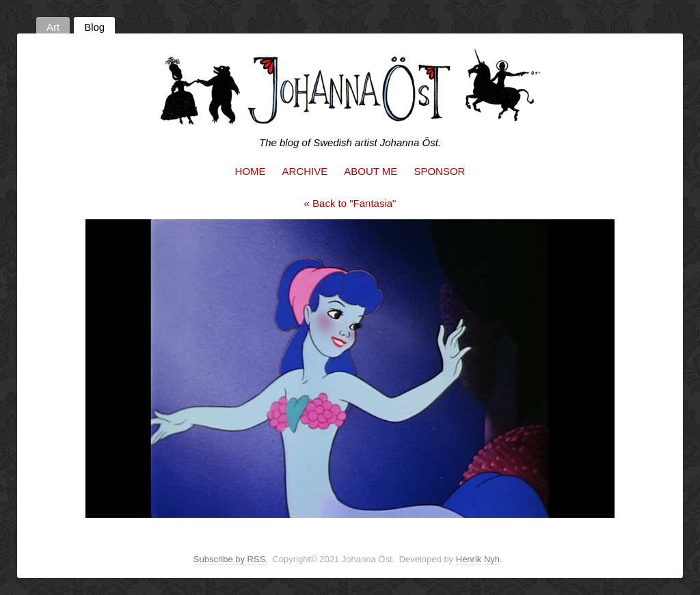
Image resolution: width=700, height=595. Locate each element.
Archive (305, 171)
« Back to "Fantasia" (350, 203)
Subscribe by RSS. (231, 559)
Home (251, 171)
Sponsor (439, 171)
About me (371, 171)
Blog (94, 27)
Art (53, 27)
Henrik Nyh (478, 559)
